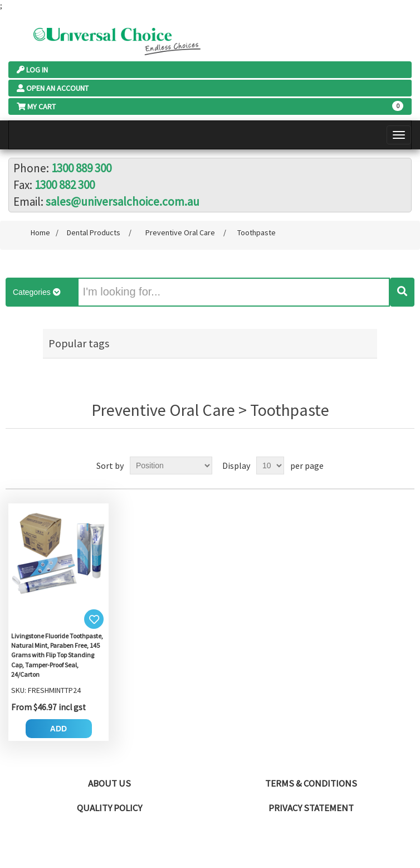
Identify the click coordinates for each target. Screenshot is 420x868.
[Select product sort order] (171, 465)
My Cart (36, 106)
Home (40, 232)
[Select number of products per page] (270, 465)
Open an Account (53, 88)
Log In (32, 70)
